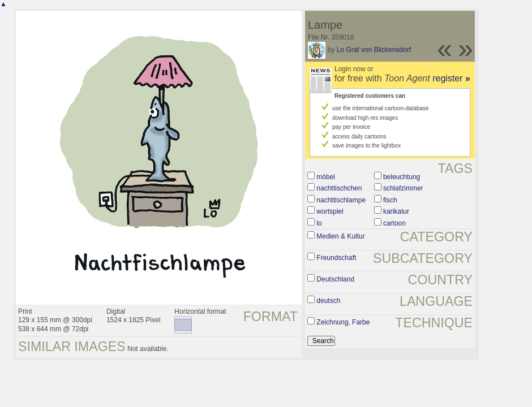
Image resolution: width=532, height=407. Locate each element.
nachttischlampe (341, 200)
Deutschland (335, 279)
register (451, 78)
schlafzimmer (403, 188)
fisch (390, 200)
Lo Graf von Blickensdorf (374, 50)
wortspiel (330, 211)
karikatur (396, 211)
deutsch (328, 301)
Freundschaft (336, 258)
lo (319, 223)
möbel (326, 177)
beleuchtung (402, 177)
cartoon (394, 223)
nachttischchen (339, 188)
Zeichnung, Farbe (343, 322)
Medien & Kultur (340, 236)
